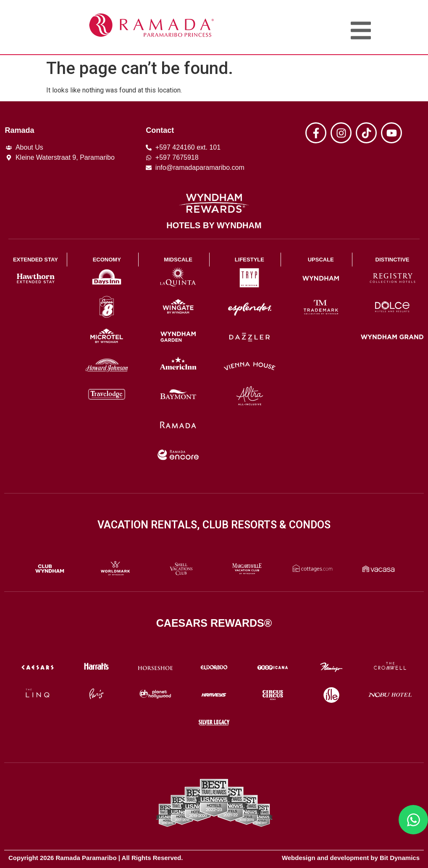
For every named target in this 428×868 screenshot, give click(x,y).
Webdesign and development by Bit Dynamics (351, 858)
